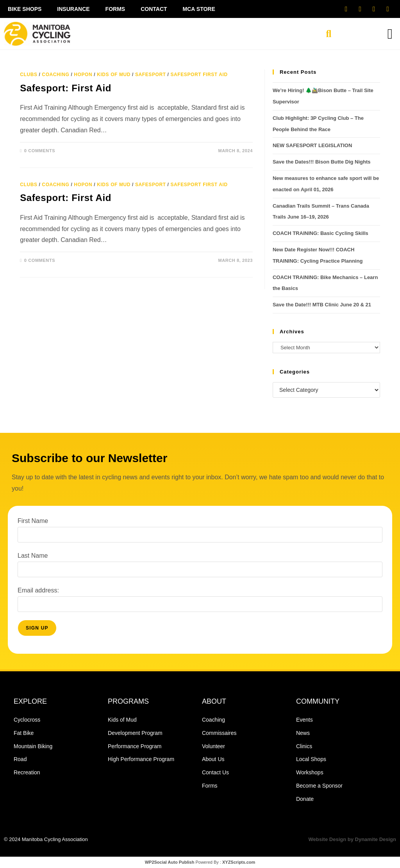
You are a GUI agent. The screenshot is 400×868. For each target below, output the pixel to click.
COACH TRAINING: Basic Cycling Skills (321, 233)
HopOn (83, 75)
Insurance (73, 9)
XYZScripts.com (239, 862)
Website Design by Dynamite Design (352, 839)
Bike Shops (25, 9)
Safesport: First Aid (66, 88)
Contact (154, 9)
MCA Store (199, 9)
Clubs (29, 75)
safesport (151, 75)
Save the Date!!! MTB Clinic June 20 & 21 (322, 305)
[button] (329, 34)
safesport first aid (199, 75)
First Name (33, 521)
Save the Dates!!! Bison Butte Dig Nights (322, 162)
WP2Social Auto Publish (170, 862)
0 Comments (40, 151)
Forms (115, 9)
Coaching (55, 75)
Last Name (33, 556)
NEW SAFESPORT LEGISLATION (312, 145)
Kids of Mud (114, 75)
